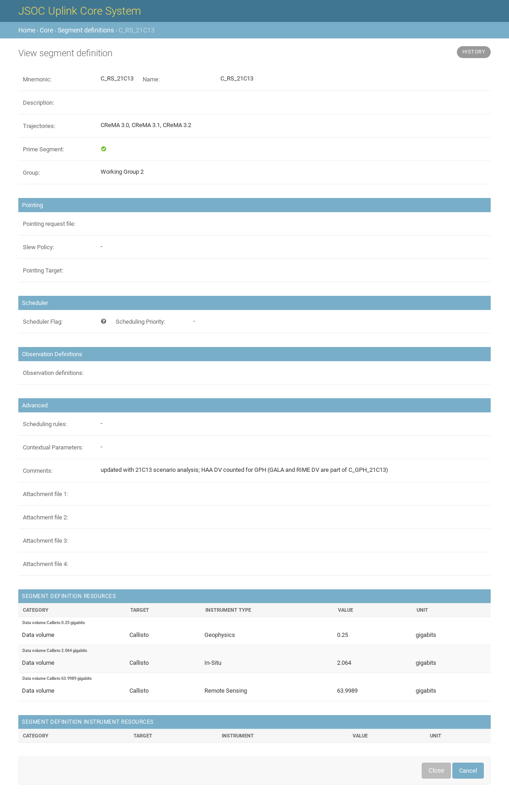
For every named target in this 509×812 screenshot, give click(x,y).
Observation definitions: (53, 373)
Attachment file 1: (46, 494)
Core (46, 30)
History (474, 52)
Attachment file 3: (46, 541)
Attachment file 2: (46, 517)
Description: (38, 103)
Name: (151, 79)
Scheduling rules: (45, 424)
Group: (31, 173)
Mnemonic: (37, 79)
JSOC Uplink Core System (80, 11)
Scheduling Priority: (140, 322)
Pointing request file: (49, 224)
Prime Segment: (43, 149)
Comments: (38, 471)
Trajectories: (39, 126)
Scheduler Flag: (43, 322)
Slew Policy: (38, 247)
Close (436, 770)
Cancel (468, 771)
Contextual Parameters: (53, 447)
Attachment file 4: (46, 564)
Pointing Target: (43, 270)
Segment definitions (86, 30)
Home (27, 30)
